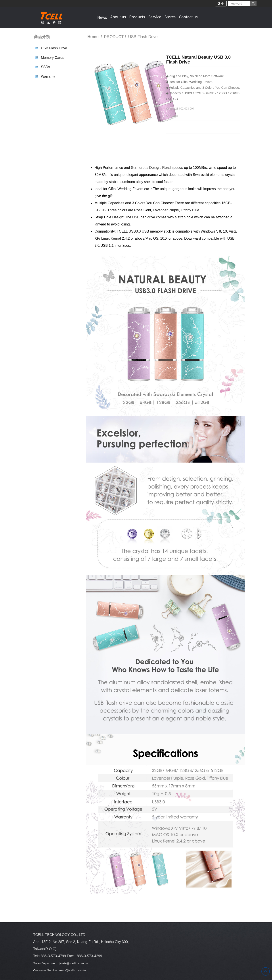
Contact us (191, 17)
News (102, 17)
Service (156, 17)
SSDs (45, 67)
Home (93, 37)
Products (138, 17)
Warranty (48, 76)
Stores (172, 17)
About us (118, 17)
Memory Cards (53, 58)
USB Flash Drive (54, 48)
